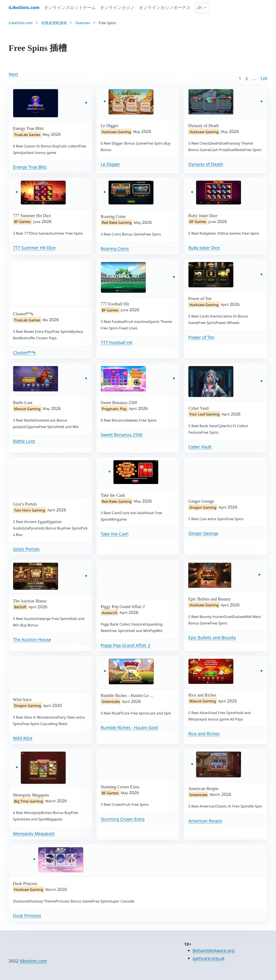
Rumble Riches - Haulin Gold (129, 728)
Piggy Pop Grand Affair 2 (125, 645)
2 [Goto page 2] (247, 78)
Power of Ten (201, 337)
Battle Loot (24, 441)
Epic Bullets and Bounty (212, 638)
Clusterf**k (24, 353)
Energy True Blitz (30, 167)
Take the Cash (115, 534)
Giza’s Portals (26, 549)
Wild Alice (23, 738)
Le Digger (111, 164)
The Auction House (32, 639)
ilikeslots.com (33, 961)
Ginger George (203, 533)
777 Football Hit (117, 342)
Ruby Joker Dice (204, 248)
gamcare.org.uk (209, 958)
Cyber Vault (200, 447)
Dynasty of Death (206, 164)
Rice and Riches (204, 734)
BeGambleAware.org (213, 951)
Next (13, 74)
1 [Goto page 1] (240, 78)
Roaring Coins (115, 249)
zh (200, 7)
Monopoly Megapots (34, 834)
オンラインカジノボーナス (165, 7)
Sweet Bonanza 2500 (122, 435)
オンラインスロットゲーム (70, 7)
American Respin (205, 821)
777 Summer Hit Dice (34, 248)
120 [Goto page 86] (264, 78)
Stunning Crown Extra (123, 819)
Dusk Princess (27, 916)
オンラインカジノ (117, 7)
